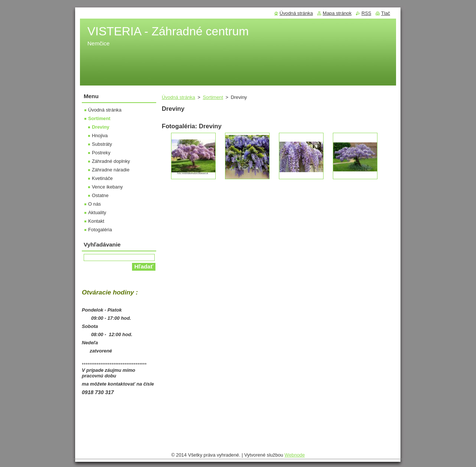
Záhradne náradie (111, 170)
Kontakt (96, 221)
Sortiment (213, 97)
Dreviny (101, 127)
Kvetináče (102, 178)
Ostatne (100, 195)
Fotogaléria (100, 230)
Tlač (386, 13)
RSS (366, 13)
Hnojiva (100, 136)
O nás (94, 204)
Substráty (102, 144)
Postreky (101, 153)
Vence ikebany (107, 187)
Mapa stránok (337, 13)
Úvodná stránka (178, 97)
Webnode (295, 455)
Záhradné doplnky (111, 161)
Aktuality (97, 212)
